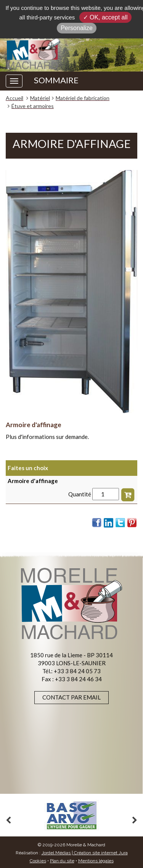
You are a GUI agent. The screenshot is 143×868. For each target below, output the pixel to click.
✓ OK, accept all (105, 17)
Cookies (38, 861)
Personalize (77, 28)
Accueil (14, 98)
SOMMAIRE (56, 80)
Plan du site (62, 861)
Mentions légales (96, 861)
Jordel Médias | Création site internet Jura (85, 853)
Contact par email (71, 697)
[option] (71, 815)
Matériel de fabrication (83, 98)
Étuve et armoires (33, 106)
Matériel (40, 98)
